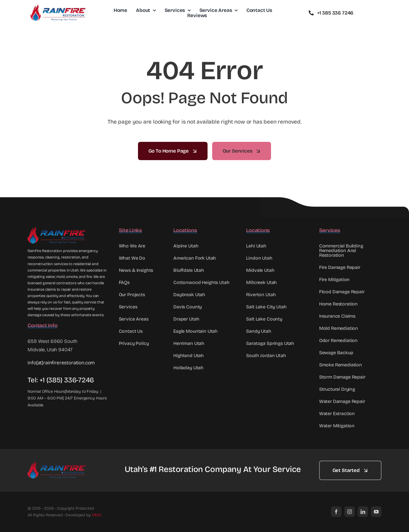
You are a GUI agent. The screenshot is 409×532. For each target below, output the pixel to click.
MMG (97, 515)
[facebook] (336, 512)
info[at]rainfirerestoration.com (61, 363)
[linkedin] (363, 512)
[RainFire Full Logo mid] (58, 7)
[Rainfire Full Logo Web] (57, 229)
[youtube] (376, 512)
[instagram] (350, 512)
